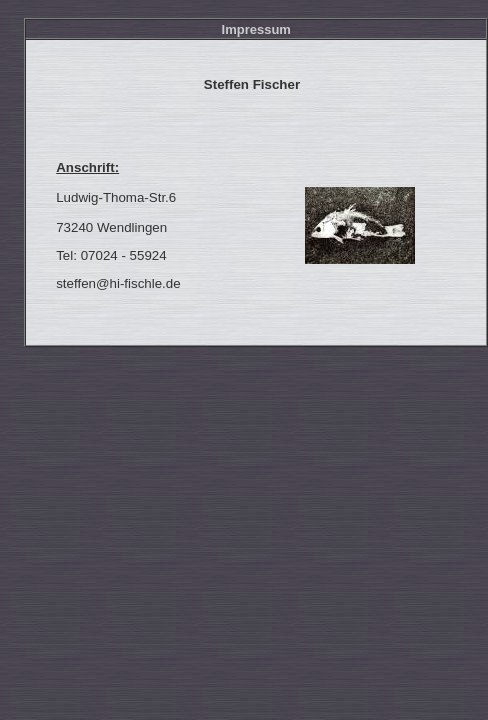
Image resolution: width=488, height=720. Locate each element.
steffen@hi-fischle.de (118, 283)
